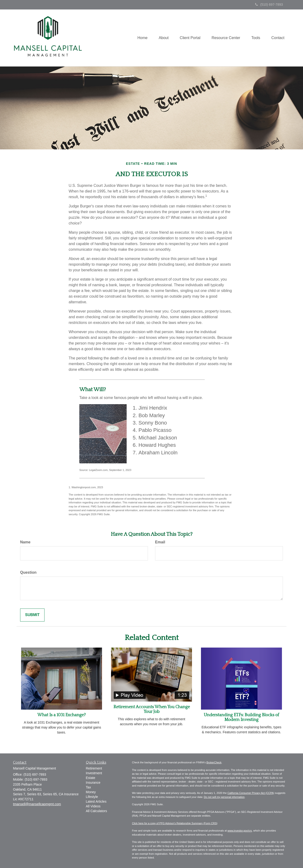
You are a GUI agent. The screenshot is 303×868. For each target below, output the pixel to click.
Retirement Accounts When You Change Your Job (152, 709)
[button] (161, 38)
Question (28, 572)
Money (91, 792)
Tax (89, 787)
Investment (94, 773)
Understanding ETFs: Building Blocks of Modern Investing (241, 717)
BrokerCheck (214, 762)
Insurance (93, 783)
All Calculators (96, 811)
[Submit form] (32, 615)
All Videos (93, 806)
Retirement (94, 768)
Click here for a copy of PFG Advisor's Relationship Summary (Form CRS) (175, 823)
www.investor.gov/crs (240, 831)
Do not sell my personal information (224, 797)
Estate (91, 778)
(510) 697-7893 (269, 4)
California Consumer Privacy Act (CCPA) (251, 793)
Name (25, 542)
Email (160, 542)
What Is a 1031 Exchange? (62, 715)
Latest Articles (96, 801)
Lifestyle (92, 797)
